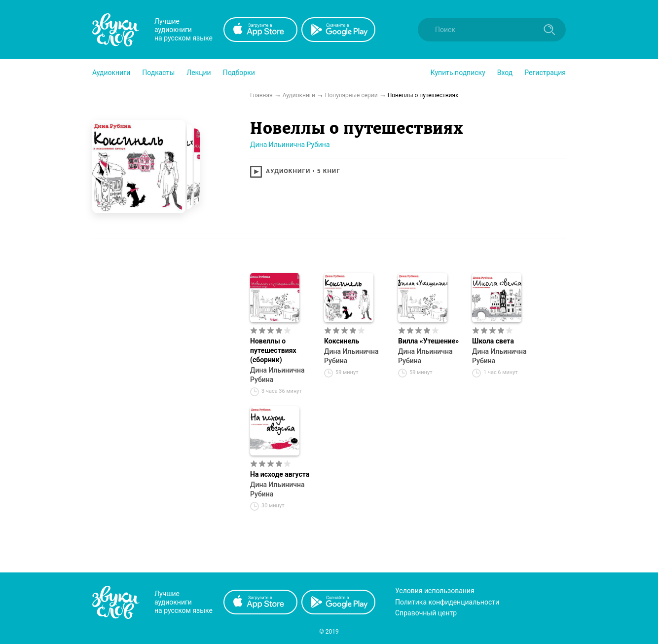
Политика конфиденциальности (447, 602)
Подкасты (158, 73)
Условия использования (435, 591)
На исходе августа (280, 474)
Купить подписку (458, 73)
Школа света (493, 341)
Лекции (199, 73)
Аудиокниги (111, 73)
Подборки (239, 73)
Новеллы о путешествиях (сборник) (273, 350)
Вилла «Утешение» (428, 341)
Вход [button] (505, 73)
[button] (111, 73)
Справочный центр (426, 613)
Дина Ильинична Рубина (290, 145)
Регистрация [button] (545, 73)
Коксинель (342, 341)
